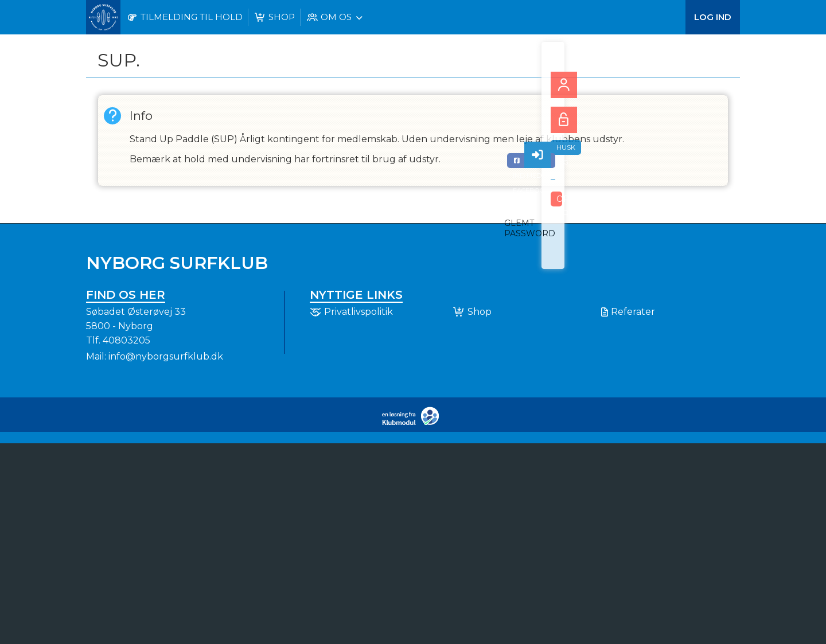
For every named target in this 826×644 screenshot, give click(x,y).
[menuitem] (103, 17)
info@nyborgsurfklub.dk (166, 356)
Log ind (713, 17)
